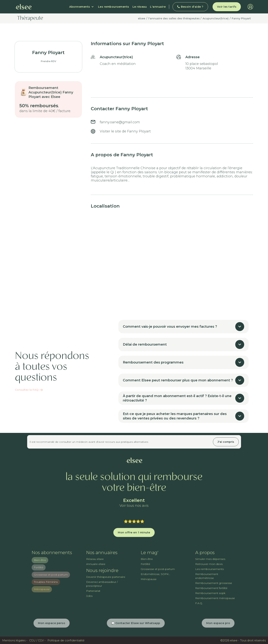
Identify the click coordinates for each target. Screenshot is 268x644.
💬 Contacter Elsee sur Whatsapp (136, 623)
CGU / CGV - (37, 640)
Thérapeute (30, 18)
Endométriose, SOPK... (155, 574)
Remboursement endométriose (207, 576)
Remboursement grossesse (214, 583)
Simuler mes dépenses (210, 559)
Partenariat (93, 591)
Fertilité (39, 567)
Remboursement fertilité (211, 588)
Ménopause (42, 589)
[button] (82, 7)
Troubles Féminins (46, 582)
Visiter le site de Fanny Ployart (125, 131)
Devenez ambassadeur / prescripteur (102, 584)
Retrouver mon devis (209, 564)
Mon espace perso (52, 623)
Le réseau (140, 7)
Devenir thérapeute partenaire (106, 577)
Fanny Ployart (241, 18)
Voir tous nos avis (134, 506)
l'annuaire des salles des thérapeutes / (175, 18)
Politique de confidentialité (66, 640)
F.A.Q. (199, 603)
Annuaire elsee (96, 564)
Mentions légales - (15, 640)
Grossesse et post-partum (158, 569)
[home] (23, 7)
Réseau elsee (95, 559)
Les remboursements (114, 7)
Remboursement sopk (210, 593)
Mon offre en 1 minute (134, 532)
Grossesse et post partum (51, 575)
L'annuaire (158, 7)
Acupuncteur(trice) (216, 18)
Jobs (89, 596)
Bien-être (40, 560)
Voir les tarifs (227, 7)
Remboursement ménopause (215, 598)
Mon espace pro (218, 623)
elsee (142, 18)
